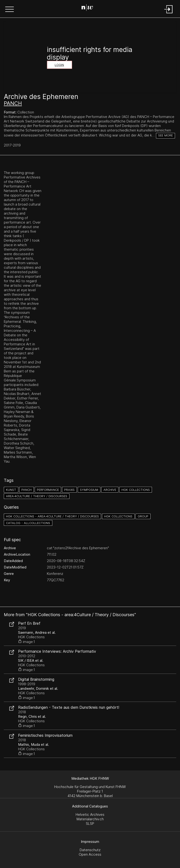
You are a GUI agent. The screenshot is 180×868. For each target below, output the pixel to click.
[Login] (169, 14)
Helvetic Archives (90, 814)
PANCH (13, 103)
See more (165, 135)
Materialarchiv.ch (90, 819)
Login (59, 65)
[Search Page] (89, 8)
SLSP (90, 823)
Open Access (90, 854)
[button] (10, 10)
